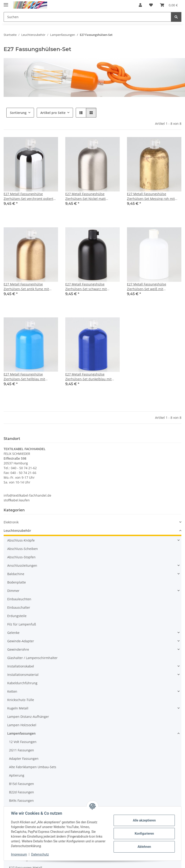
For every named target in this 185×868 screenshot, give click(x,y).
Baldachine (16, 574)
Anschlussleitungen (22, 565)
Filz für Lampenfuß (22, 624)
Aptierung (17, 775)
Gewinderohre (18, 649)
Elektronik (11, 522)
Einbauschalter (19, 607)
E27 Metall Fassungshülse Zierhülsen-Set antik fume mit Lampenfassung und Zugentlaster (29, 287)
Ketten (12, 691)
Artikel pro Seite (53, 113)
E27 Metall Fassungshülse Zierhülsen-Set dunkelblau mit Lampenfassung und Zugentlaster (91, 377)
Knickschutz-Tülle (21, 700)
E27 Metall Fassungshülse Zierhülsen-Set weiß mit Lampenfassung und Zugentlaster (153, 287)
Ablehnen (144, 847)
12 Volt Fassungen (23, 742)
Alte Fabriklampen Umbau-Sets (33, 767)
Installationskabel (21, 666)
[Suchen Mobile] (87, 17)
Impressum (19, 854)
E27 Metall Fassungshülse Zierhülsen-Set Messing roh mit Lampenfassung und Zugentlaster (153, 196)
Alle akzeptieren (144, 820)
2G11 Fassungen (22, 750)
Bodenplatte (17, 582)
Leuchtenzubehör (17, 531)
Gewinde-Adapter (21, 641)
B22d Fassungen (22, 792)
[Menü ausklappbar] (6, 3)
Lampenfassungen (21, 733)
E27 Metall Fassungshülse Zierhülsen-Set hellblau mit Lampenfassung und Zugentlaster (29, 377)
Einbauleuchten (19, 599)
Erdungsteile (17, 616)
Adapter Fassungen (24, 759)
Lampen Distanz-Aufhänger (28, 717)
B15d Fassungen (22, 784)
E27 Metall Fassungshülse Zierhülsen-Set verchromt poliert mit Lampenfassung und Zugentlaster (28, 196)
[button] (140, 5)
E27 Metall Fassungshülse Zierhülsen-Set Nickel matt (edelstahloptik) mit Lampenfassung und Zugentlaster (92, 196)
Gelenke (13, 633)
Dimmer (13, 591)
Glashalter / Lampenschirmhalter (32, 658)
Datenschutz (40, 854)
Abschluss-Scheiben (23, 549)
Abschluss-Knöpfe (21, 540)
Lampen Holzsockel (22, 725)
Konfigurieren (144, 834)
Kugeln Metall (18, 708)
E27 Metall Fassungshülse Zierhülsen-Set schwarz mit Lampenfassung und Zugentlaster (91, 287)
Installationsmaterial (23, 675)
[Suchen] (176, 17)
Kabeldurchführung (22, 683)
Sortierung (18, 113)
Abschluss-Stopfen (21, 557)
